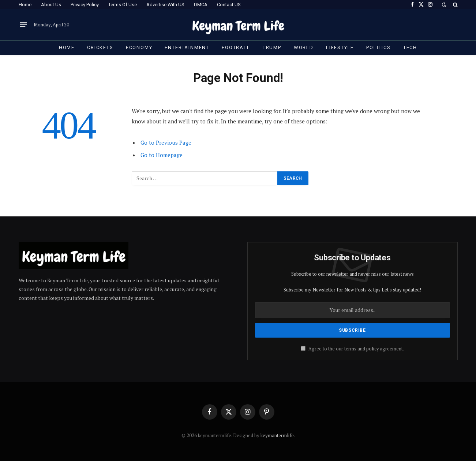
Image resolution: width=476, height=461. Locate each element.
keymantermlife (277, 435)
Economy (139, 47)
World (304, 47)
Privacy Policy (85, 5)
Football (236, 47)
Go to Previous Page (166, 142)
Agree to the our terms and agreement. (352, 349)
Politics (378, 47)
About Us (51, 5)
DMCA (201, 5)
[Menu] (23, 25)
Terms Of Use (123, 5)
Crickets (100, 47)
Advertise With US (165, 5)
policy (372, 349)
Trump (272, 47)
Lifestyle (340, 47)
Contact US (229, 5)
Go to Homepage (162, 155)
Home (25, 5)
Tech (410, 47)
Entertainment (187, 47)
